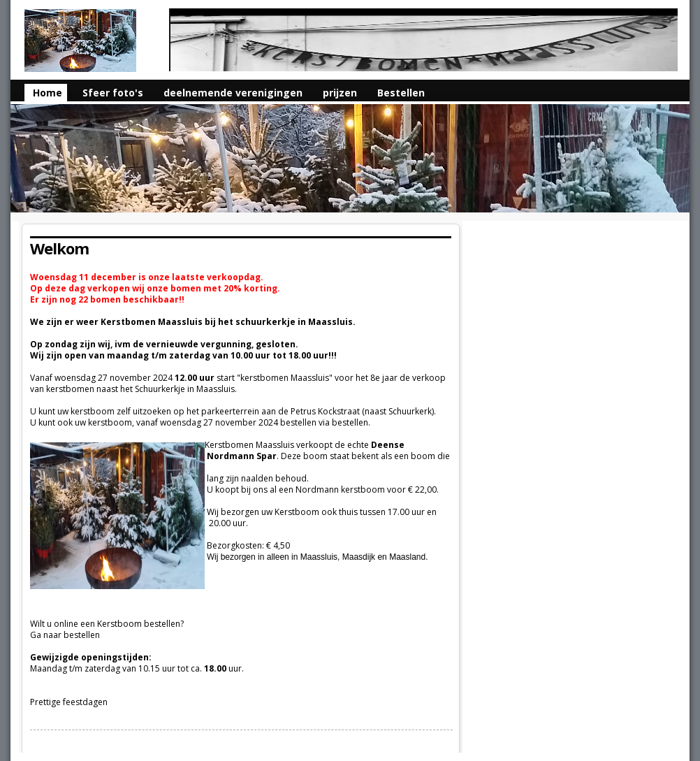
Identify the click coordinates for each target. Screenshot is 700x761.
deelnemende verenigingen (233, 93)
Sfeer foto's (113, 93)
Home (48, 93)
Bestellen (401, 93)
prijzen (340, 93)
